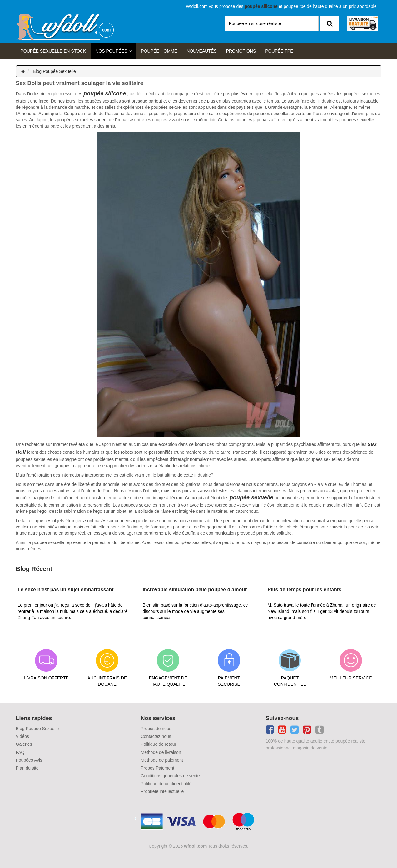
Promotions (241, 51)
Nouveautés (201, 51)
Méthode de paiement (162, 760)
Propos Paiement (158, 768)
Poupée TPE (279, 51)
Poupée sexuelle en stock (53, 51)
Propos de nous (156, 729)
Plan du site (27, 768)
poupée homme (159, 51)
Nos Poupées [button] (111, 51)
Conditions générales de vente (170, 776)
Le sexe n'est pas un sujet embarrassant (66, 590)
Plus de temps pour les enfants (305, 590)
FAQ (20, 752)
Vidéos (23, 736)
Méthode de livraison (161, 752)
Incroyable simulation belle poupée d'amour (195, 590)
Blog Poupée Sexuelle (54, 71)
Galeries (24, 744)
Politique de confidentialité (166, 784)
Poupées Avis (29, 760)
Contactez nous (156, 736)
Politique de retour (159, 744)
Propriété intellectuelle (162, 791)
